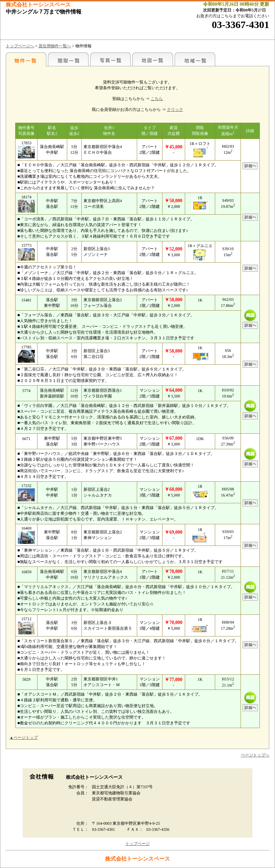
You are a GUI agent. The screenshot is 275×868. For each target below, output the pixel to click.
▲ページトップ (24, 738)
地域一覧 (195, 59)
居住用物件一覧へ (55, 46)
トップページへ (20, 46)
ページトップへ (255, 755)
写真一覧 (110, 59)
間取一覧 (68, 59)
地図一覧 (153, 59)
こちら (157, 99)
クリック (175, 110)
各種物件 (26, 59)
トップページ (137, 844)
